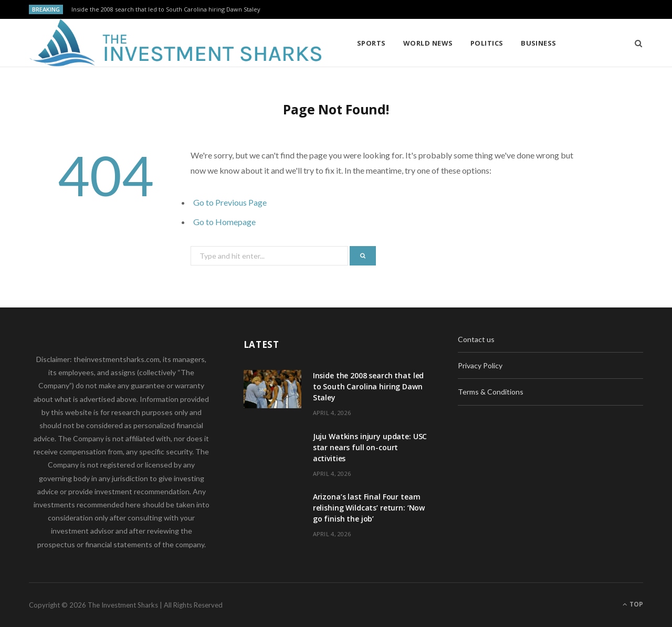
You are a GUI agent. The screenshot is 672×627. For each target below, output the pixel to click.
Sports (371, 43)
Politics (487, 43)
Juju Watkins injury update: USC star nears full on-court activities (370, 447)
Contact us (476, 339)
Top (633, 604)
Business (539, 43)
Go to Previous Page (230, 202)
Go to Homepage (224, 222)
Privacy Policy (480, 365)
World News (428, 43)
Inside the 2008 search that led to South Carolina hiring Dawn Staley (166, 9)
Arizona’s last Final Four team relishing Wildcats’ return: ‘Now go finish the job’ (369, 508)
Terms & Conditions (491, 392)
